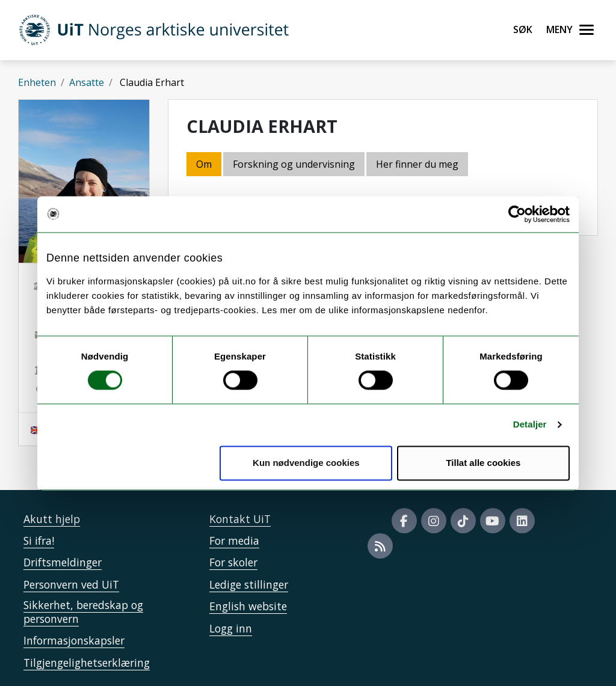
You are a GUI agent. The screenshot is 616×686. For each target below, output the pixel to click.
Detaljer (530, 425)
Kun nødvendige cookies (306, 463)
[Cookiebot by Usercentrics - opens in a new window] (517, 214)
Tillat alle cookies (483, 463)
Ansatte (87, 82)
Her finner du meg (417, 164)
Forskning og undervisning (294, 164)
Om (204, 164)
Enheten (37, 82)
